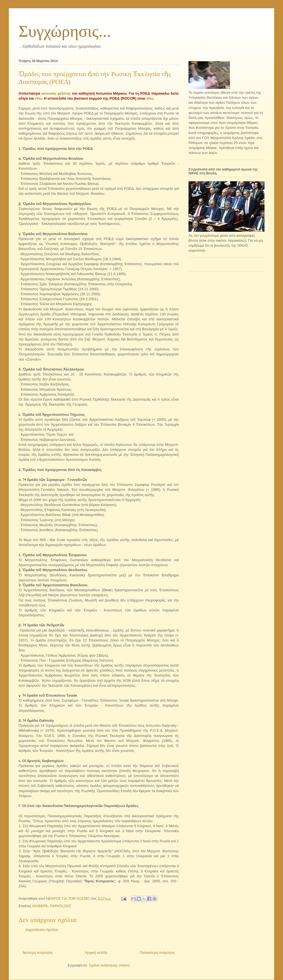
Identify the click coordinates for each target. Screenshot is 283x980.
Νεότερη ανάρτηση (38, 953)
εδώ (39, 98)
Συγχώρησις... (65, 31)
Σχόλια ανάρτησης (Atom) (109, 965)
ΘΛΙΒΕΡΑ (40, 906)
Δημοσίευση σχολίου (42, 930)
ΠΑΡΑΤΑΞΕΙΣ (61, 906)
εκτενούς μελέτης (56, 93)
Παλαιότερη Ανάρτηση (157, 953)
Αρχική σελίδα (96, 953)
